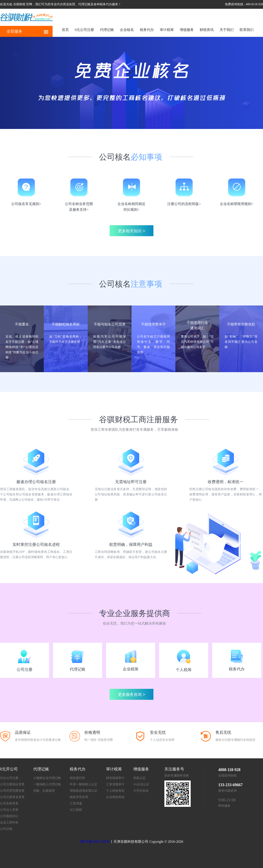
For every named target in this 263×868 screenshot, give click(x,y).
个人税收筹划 (115, 791)
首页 (65, 30)
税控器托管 (77, 778)
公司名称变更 (9, 803)
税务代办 (147, 30)
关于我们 (227, 30)
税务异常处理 (79, 797)
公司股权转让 (9, 816)
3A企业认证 (141, 784)
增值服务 (187, 30)
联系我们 (247, 30)
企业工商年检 (9, 822)
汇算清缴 (76, 803)
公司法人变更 (9, 810)
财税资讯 (207, 30)
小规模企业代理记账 (47, 778)
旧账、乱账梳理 (44, 791)
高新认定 (139, 778)
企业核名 (127, 30)
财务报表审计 (115, 778)
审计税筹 (167, 30)
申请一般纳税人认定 (84, 784)
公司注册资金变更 (12, 797)
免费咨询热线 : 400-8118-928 (244, 4)
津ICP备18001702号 (95, 842)
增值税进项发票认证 (84, 791)
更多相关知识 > (131, 231)
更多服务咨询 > (131, 695)
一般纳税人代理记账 (47, 784)
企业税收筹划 (115, 797)
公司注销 (6, 829)
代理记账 (107, 30)
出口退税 (76, 810)
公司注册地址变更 (12, 784)
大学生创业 (141, 791)
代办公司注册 (9, 778)
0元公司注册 (84, 30)
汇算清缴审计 (115, 784)
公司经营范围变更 (12, 791)
